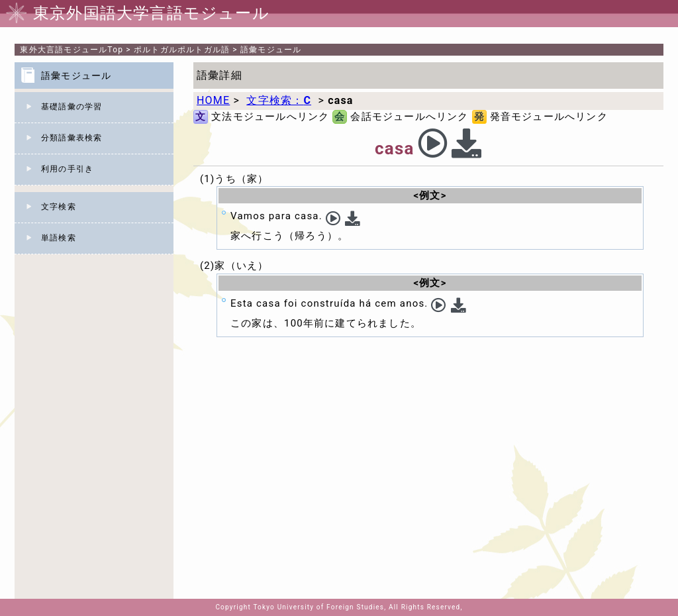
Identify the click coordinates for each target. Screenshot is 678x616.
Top (72, 50)
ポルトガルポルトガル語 (182, 50)
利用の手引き (67, 169)
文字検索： (279, 100)
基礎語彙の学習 (72, 107)
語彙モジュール (271, 50)
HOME (213, 100)
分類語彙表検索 (72, 138)
